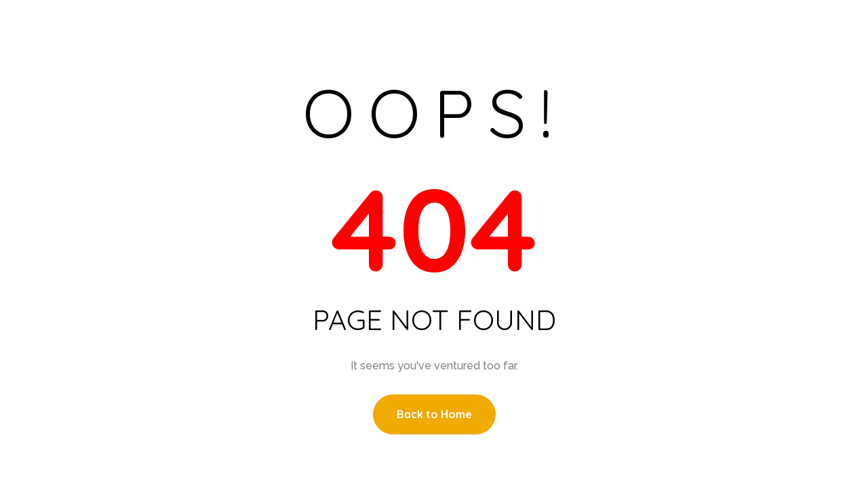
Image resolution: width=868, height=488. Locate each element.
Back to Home (434, 414)
